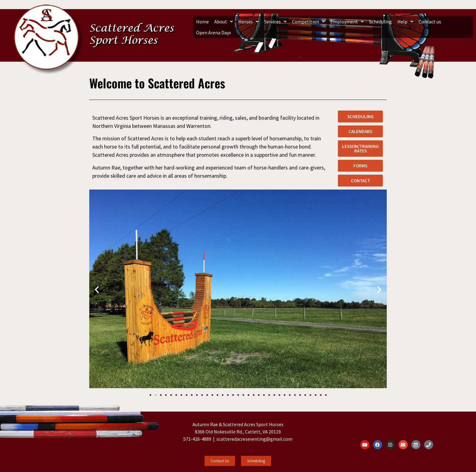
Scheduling (381, 22)
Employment (347, 22)
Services (275, 22)
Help (405, 22)
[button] (224, 22)
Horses (248, 22)
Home (202, 22)
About (224, 22)
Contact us (430, 22)
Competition (308, 22)
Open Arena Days (214, 32)
